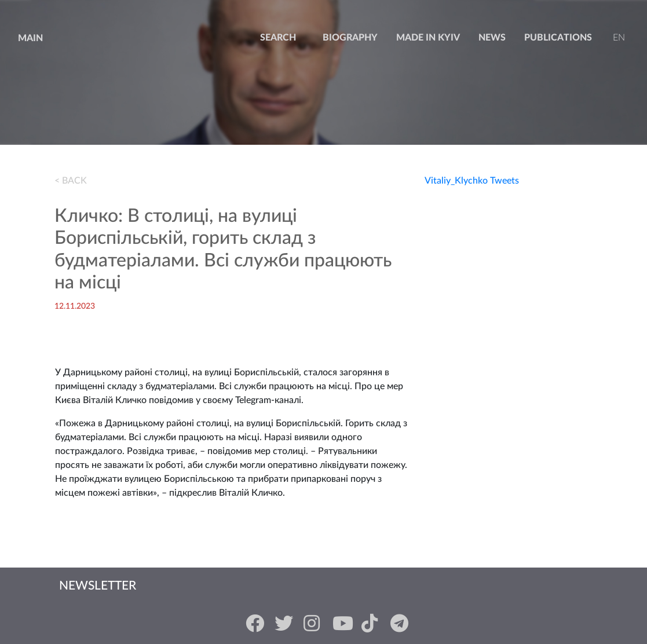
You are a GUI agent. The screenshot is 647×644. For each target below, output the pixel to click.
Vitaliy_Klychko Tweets (472, 181)
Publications (558, 38)
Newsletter (98, 586)
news (492, 38)
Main (30, 38)
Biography (350, 38)
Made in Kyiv (428, 38)
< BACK (71, 181)
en (618, 38)
